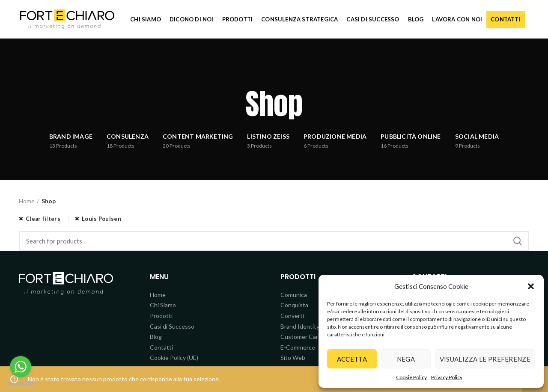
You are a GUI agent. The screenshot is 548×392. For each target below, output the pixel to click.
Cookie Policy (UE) (174, 358)
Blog (156, 337)
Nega (406, 359)
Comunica (294, 295)
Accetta (352, 359)
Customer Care (301, 337)
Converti (292, 316)
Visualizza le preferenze (485, 359)
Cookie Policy (411, 377)
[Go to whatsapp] (21, 367)
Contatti (161, 347)
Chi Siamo (163, 305)
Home (27, 201)
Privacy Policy (447, 377)
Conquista (294, 305)
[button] (531, 286)
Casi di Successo (172, 326)
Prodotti (161, 316)
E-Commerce (298, 347)
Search (518, 241)
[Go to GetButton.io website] (21, 383)
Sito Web (293, 358)
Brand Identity (300, 326)
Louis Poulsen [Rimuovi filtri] (101, 219)
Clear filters (43, 219)
